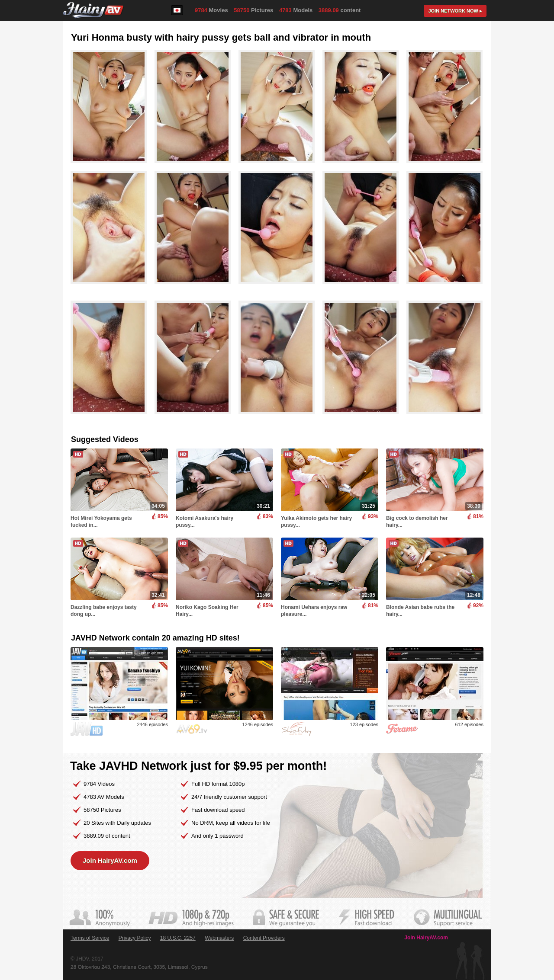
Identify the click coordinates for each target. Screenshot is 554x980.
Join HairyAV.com (110, 860)
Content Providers (264, 938)
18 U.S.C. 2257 (178, 938)
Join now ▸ (455, 11)
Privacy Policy (135, 938)
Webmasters (219, 938)
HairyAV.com (93, 11)
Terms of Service (90, 938)
